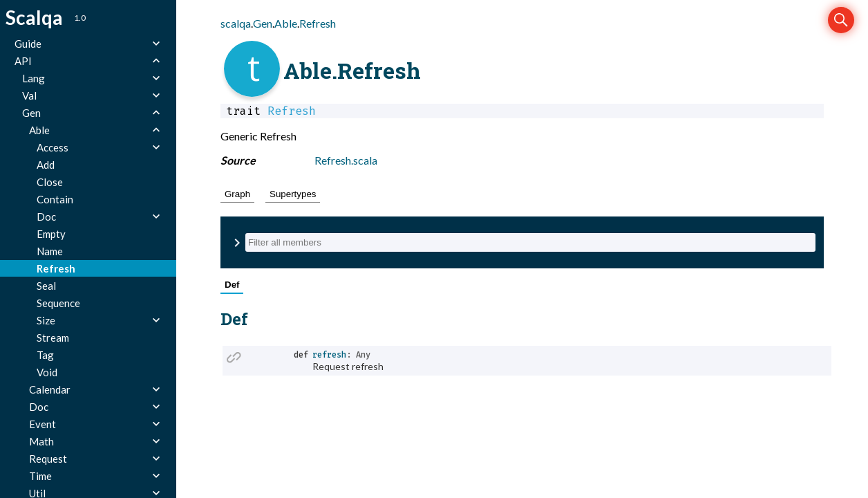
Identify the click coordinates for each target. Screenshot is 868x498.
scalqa (236, 23)
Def (232, 285)
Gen (263, 23)
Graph (237, 194)
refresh (329, 355)
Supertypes (293, 194)
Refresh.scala (346, 160)
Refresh (318, 23)
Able (286, 23)
